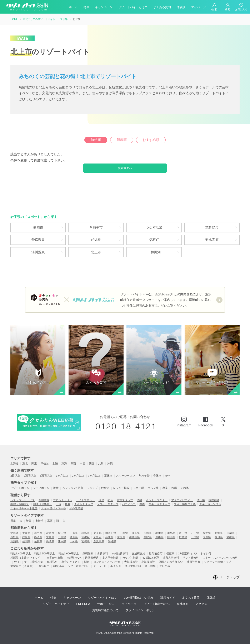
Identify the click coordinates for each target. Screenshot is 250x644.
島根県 (159, 537)
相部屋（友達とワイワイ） (27, 558)
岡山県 (171, 537)
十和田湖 (154, 252)
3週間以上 (46, 476)
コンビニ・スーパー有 (107, 562)
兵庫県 (109, 537)
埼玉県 (136, 533)
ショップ (92, 488)
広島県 (183, 537)
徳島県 (207, 537)
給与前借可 (156, 553)
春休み (157, 476)
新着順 (122, 140)
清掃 (139, 500)
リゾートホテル (20, 488)
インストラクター (157, 500)
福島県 (86, 533)
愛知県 (50, 537)
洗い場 (201, 500)
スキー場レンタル (210, 504)
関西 (73, 463)
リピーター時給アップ (217, 562)
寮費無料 (88, 553)
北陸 (55, 463)
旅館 (56, 488)
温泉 (13, 521)
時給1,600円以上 (69, 553)
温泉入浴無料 (171, 558)
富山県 (183, 533)
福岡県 (26, 541)
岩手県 (38, 533)
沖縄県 (112, 541)
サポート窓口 (106, 604)
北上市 (96, 252)
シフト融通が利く (79, 566)
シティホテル (41, 488)
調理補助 (214, 500)
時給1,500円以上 (45, 553)
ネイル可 (116, 566)
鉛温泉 (96, 240)
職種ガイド (168, 598)
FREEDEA (83, 604)
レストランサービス (23, 500)
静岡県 (38, 537)
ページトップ (230, 577)
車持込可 (52, 562)
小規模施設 (148, 562)
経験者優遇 (92, 558)
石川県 (195, 533)
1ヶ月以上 (62, 476)
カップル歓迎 (130, 558)
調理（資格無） (43, 504)
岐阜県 (26, 537)
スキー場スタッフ (159, 504)
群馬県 (171, 533)
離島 (29, 521)
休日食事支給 (133, 566)
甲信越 (45, 463)
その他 (184, 488)
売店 (110, 500)
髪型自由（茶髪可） (23, 566)
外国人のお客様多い (171, 562)
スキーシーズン (126, 476)
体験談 (181, 7)
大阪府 (97, 537)
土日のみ (165, 566)
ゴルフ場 (153, 488)
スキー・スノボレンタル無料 (220, 558)
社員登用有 (193, 562)
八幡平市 (96, 228)
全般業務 (44, 500)
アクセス (201, 604)
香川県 (219, 537)
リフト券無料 (191, 558)
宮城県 (50, 533)
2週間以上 (30, 476)
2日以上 (15, 476)
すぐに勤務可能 (34, 562)
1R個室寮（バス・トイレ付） (196, 553)
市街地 (39, 521)
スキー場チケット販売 (24, 508)
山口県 (195, 537)
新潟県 (219, 533)
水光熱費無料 (120, 553)
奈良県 (121, 537)
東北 (25, 463)
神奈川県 (111, 533)
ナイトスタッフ (84, 504)
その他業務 (76, 508)
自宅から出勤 (55, 558)
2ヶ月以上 (78, 476)
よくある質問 (162, 7)
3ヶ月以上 (94, 476)
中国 (82, 463)
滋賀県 (74, 537)
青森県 (26, 533)
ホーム (73, 7)
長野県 (14, 537)
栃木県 (159, 533)
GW (167, 476)
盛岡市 (38, 228)
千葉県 (124, 533)
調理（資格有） (20, 504)
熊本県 (62, 541)
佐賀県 (38, 541)
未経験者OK (74, 558)
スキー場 (139, 488)
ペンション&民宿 (73, 488)
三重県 (62, 537)
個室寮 (170, 553)
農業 (165, 488)
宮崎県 (86, 541)
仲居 (101, 500)
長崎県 (50, 541)
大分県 (74, 541)
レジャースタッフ (107, 504)
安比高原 (212, 240)
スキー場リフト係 (185, 504)
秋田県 (62, 533)
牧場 (174, 488)
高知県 (14, 541)
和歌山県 (134, 537)
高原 (50, 521)
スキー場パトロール (53, 508)
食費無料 (102, 553)
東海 (64, 463)
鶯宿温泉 (38, 240)
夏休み (108, 476)
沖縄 (110, 463)
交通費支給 (138, 553)
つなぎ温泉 (154, 228)
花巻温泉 (212, 228)
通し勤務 (150, 566)
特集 (86, 7)
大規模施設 (131, 562)
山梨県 (231, 533)
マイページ (199, 7)
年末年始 (144, 476)
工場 (59, 504)
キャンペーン (104, 7)
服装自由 (44, 566)
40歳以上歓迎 (151, 558)
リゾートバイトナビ (56, 604)
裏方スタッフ (125, 500)
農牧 (68, 504)
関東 (34, 463)
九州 (101, 463)
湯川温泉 (38, 252)
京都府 (86, 537)
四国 (92, 463)
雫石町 (154, 240)
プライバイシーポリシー (142, 610)
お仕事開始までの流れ (139, 598)
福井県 (207, 533)
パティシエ (129, 504)
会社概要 (182, 604)
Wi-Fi (17, 562)
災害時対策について (105, 610)
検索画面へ (125, 168)
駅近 (87, 562)
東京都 (97, 533)
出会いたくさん (71, 562)
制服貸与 (59, 566)
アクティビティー (182, 500)
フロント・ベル (63, 500)
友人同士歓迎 (110, 558)
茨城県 (148, 533)
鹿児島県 (99, 541)
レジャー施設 (121, 488)
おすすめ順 (151, 140)
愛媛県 (231, 537)
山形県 (74, 533)
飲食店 (105, 488)
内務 (142, 504)
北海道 (14, 463)
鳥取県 (148, 537)
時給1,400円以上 (21, 553)
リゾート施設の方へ (156, 604)
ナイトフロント (85, 500)
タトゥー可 (100, 566)
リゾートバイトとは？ (133, 7)
